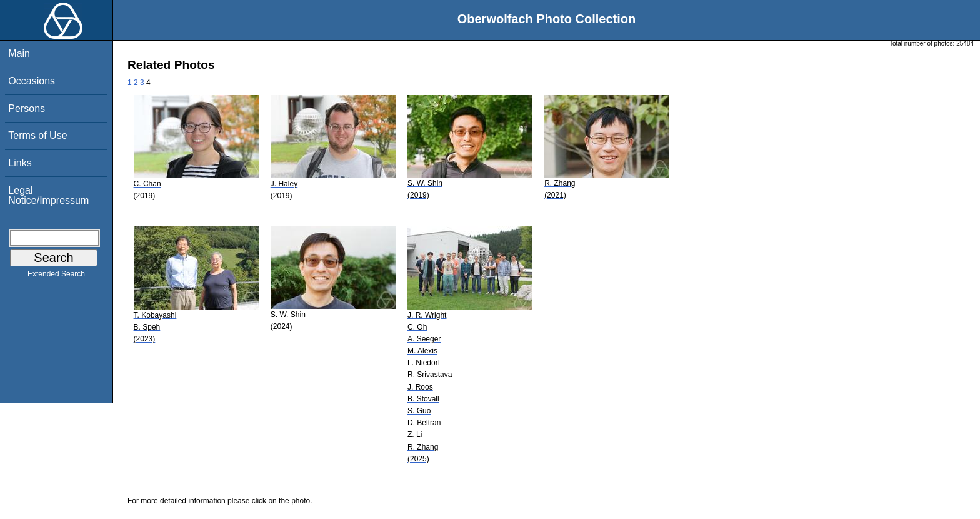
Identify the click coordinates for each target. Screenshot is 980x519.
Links (20, 163)
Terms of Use (37, 135)
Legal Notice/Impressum (48, 195)
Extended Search (56, 276)
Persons (27, 108)
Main (19, 53)
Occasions (32, 81)
